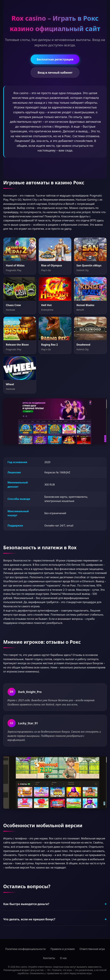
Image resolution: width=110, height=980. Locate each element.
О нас (63, 958)
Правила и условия (63, 949)
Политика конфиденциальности (25, 949)
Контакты (49, 958)
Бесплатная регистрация (55, 59)
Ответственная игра (92, 949)
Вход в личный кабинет (55, 72)
